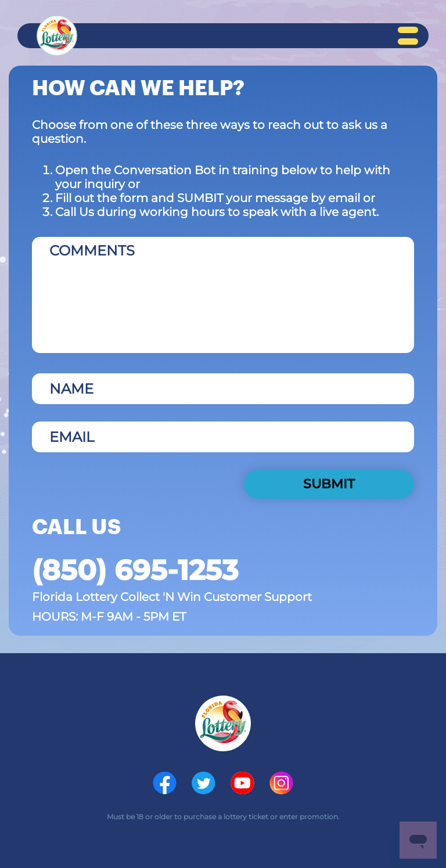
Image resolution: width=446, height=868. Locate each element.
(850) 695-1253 (135, 570)
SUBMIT (329, 484)
